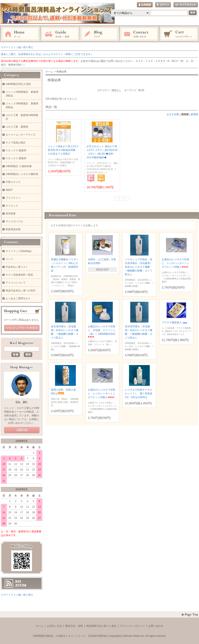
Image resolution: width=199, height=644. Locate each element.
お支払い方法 (54, 626)
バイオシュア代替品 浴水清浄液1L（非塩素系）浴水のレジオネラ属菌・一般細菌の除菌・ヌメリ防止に (139, 267)
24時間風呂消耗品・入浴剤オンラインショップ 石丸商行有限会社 (70, 636)
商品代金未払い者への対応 (21, 291)
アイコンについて (16, 283)
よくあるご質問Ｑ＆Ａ (18, 298)
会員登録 (145, 5)
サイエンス (12, 206)
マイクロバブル (14, 221)
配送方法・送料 (74, 626)
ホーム (20, 34)
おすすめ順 (173, 114)
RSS (18, 582)
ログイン (163, 5)
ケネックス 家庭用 (16, 150)
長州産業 (11, 214)
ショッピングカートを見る (22, 328)
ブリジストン (13, 198)
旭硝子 (9, 190)
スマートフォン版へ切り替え (17, 47)
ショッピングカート (179, 34)
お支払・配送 (60, 34)
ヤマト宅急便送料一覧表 (19, 275)
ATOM (21, 585)
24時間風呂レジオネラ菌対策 (22, 174)
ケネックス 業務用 (16, 158)
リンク (9, 259)
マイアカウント (186, 5)
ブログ (100, 34)
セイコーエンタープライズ (21, 135)
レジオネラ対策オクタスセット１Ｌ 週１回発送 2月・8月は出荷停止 (140, 393)
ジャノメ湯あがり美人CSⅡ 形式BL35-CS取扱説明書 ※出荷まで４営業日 (63, 150)
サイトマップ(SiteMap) (18, 251)
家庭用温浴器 (13, 229)
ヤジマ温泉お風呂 (16, 143)
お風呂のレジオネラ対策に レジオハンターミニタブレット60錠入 (176, 263)
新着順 (194, 114)
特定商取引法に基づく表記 (101, 626)
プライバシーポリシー (132, 626)
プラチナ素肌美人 (175, 323)
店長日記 (22, 430)
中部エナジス (13, 182)
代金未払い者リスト (17, 267)
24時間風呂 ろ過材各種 (19, 166)
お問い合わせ (139, 34)
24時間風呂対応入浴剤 (18, 84)
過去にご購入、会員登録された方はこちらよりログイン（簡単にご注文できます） (47, 54)
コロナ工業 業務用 (17, 127)
